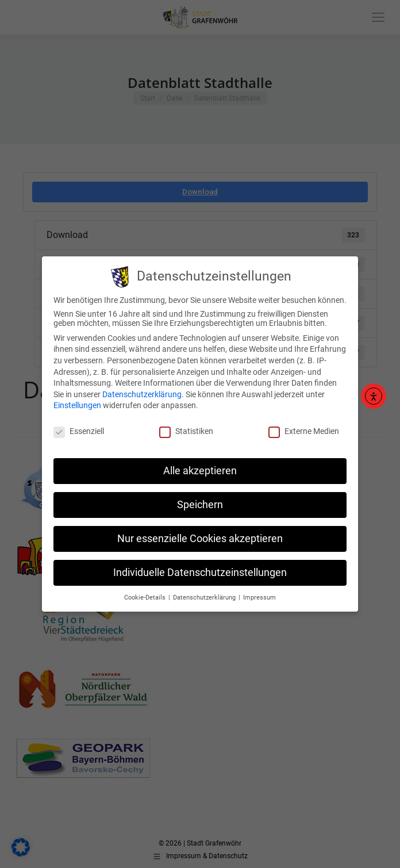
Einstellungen (77, 398)
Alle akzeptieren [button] (200, 463)
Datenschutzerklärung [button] (205, 590)
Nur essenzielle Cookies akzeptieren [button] (200, 531)
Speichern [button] (200, 497)
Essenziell (79, 424)
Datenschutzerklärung (142, 387)
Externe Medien (304, 424)
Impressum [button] (259, 590)
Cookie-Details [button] (146, 590)
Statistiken (186, 424)
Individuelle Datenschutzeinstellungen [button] (200, 565)
